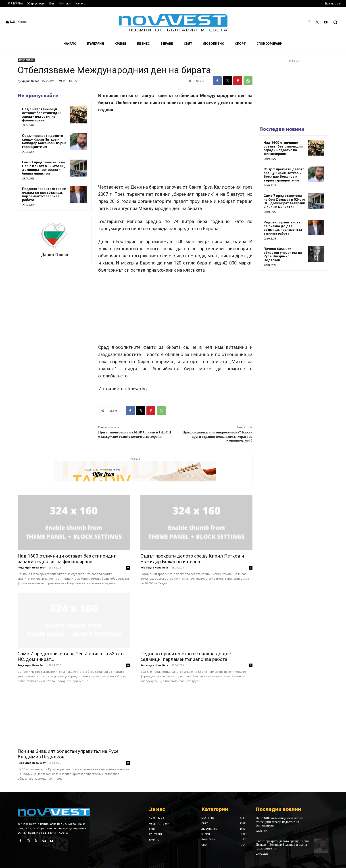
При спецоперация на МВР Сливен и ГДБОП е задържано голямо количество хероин (135, 434)
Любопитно (26, 60)
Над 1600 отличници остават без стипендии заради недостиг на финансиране (42, 115)
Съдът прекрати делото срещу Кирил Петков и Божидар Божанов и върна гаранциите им (44, 141)
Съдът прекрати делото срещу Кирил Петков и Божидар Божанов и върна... (192, 559)
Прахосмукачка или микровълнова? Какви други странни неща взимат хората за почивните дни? (217, 437)
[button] (335, 22)
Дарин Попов (30, 81)
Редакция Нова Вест (32, 567)
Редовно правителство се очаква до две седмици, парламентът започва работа (44, 194)
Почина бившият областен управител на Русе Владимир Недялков (283, 254)
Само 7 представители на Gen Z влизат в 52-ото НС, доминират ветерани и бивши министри (44, 168)
